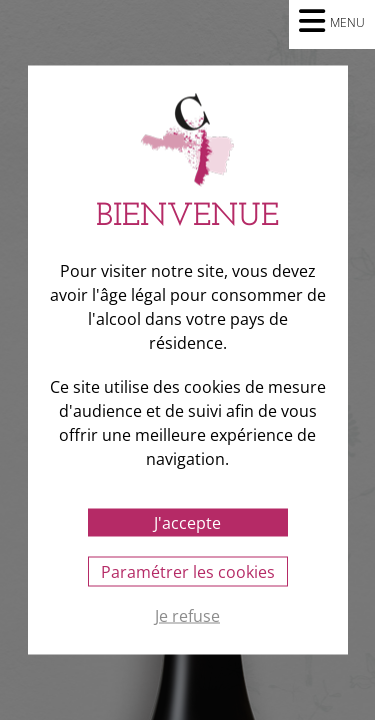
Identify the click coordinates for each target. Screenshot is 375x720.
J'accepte (187, 523)
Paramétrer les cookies (188, 572)
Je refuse (187, 617)
